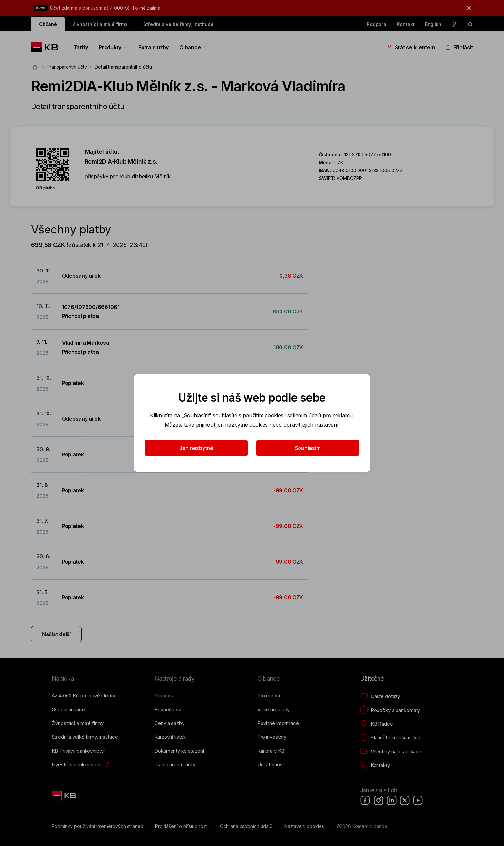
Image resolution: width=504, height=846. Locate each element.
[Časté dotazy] (380, 696)
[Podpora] (164, 696)
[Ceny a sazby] (169, 723)
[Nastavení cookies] (304, 826)
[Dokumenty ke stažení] (179, 751)
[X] (405, 800)
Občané (48, 24)
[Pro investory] (272, 737)
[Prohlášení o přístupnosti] (181, 826)
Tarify (81, 47)
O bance (193, 47)
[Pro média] (269, 696)
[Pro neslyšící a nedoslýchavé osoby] (455, 24)
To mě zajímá (146, 8)
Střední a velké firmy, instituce (178, 24)
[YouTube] (418, 800)
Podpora (377, 24)
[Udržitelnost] (271, 765)
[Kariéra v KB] (271, 751)
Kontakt (406, 24)
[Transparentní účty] (175, 765)
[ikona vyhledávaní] (470, 24)
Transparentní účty (67, 67)
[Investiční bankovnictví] (77, 765)
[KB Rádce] (377, 724)
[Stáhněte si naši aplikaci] (391, 738)
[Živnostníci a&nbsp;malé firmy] (78, 723)
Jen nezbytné (196, 448)
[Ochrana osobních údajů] (246, 826)
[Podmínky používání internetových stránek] (97, 826)
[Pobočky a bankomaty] (390, 710)
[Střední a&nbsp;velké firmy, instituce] (85, 737)
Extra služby (154, 47)
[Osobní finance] (68, 710)
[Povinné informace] (278, 723)
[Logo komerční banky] (47, 47)
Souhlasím (308, 448)
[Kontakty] (375, 765)
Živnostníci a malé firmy (100, 24)
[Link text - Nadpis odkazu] (65, 796)
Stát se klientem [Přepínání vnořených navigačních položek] (411, 47)
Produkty (113, 47)
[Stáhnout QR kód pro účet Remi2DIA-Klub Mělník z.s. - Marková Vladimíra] (53, 167)
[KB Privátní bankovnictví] (78, 751)
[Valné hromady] (273, 710)
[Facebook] (365, 800)
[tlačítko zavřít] (467, 8)
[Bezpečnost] (168, 710)
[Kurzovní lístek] (170, 737)
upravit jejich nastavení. (311, 425)
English (433, 24)
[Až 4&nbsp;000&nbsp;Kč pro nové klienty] (84, 696)
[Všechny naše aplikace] (391, 752)
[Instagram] (378, 800)
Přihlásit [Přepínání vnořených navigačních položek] (459, 47)
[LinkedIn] (392, 800)
